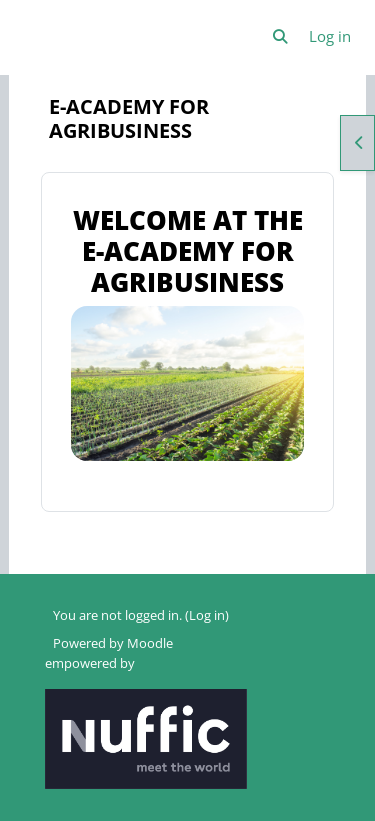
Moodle (150, 643)
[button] (280, 37)
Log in (330, 36)
